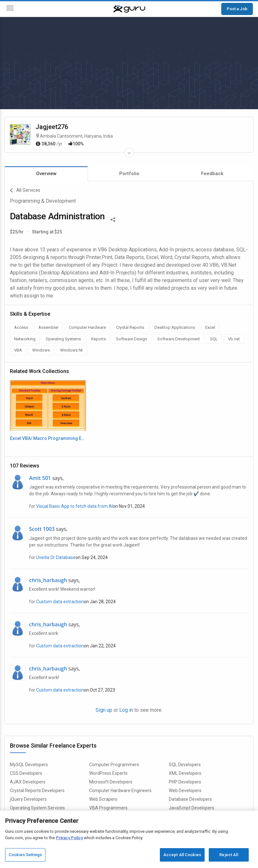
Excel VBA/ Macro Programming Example (48, 438)
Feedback (212, 174)
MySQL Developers (29, 765)
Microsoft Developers (111, 782)
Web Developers (185, 791)
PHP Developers (185, 782)
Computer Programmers (114, 765)
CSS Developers (26, 773)
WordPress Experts (108, 773)
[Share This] (113, 219)
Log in (126, 710)
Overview (46, 174)
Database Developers (190, 799)
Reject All (229, 855)
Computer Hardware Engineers (120, 791)
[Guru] (129, 9)
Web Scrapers (103, 799)
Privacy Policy (69, 838)
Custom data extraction (60, 602)
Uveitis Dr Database (56, 557)
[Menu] (10, 9)
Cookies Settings (25, 855)
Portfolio (129, 174)
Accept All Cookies (182, 855)
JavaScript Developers (192, 808)
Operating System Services (37, 808)
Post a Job (237, 9)
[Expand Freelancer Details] (129, 153)
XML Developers (185, 773)
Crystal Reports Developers (37, 791)
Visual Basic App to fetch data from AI (74, 506)
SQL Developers (185, 765)
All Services (25, 191)
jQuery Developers (28, 799)
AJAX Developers (28, 782)
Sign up (104, 710)
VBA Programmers (108, 808)
